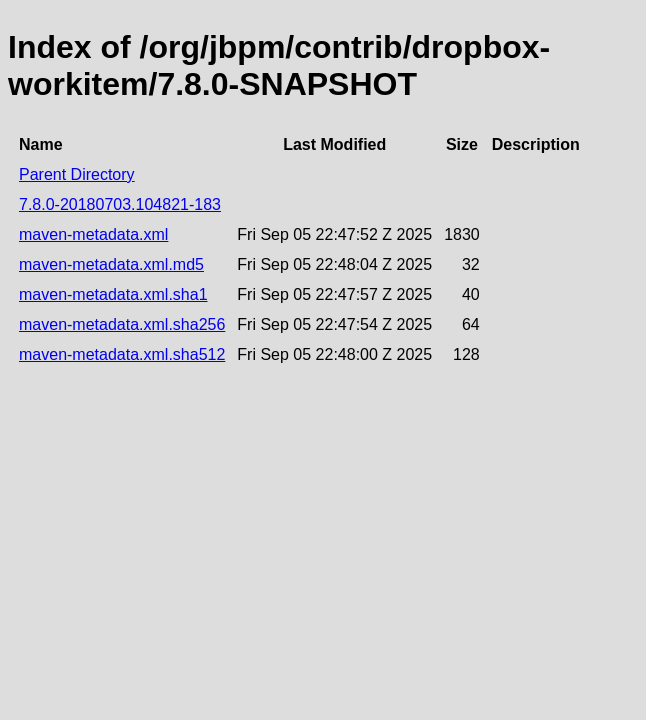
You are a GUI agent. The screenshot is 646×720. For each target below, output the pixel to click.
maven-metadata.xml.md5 (111, 264)
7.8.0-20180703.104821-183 (120, 204)
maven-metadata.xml (93, 234)
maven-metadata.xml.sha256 (122, 324)
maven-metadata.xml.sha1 (113, 294)
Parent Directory (77, 174)
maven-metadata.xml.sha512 (122, 354)
